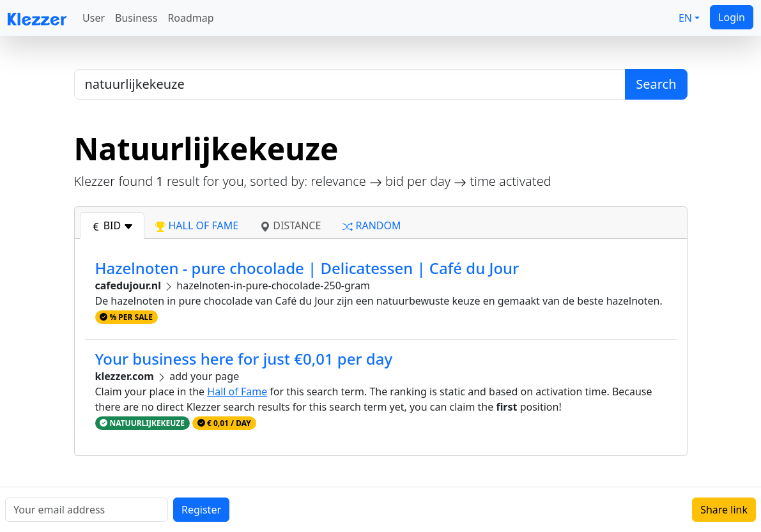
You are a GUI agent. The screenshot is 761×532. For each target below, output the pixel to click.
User (94, 18)
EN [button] (685, 18)
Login (732, 17)
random (372, 225)
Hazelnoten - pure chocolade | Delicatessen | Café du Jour (307, 268)
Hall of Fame (237, 391)
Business (136, 18)
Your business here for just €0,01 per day (244, 359)
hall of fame (197, 225)
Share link (724, 510)
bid (112, 225)
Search (656, 84)
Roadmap (190, 18)
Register (201, 510)
